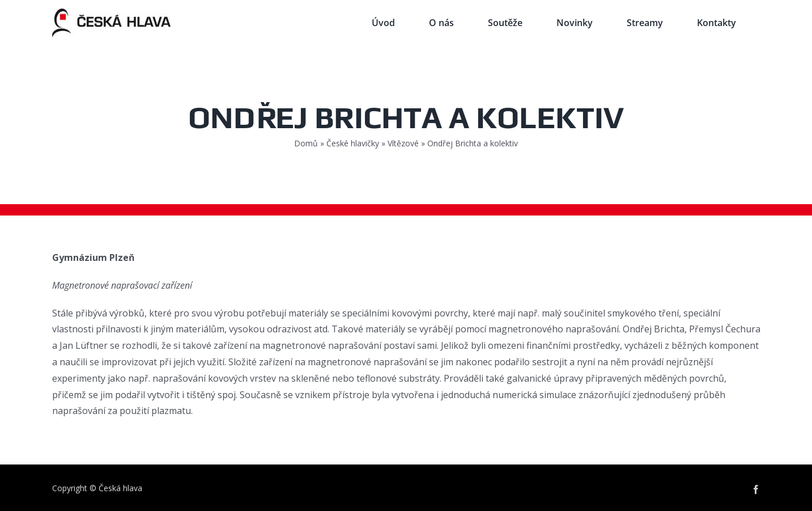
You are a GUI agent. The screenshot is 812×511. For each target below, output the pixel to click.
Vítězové (403, 143)
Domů (306, 143)
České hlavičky (353, 143)
